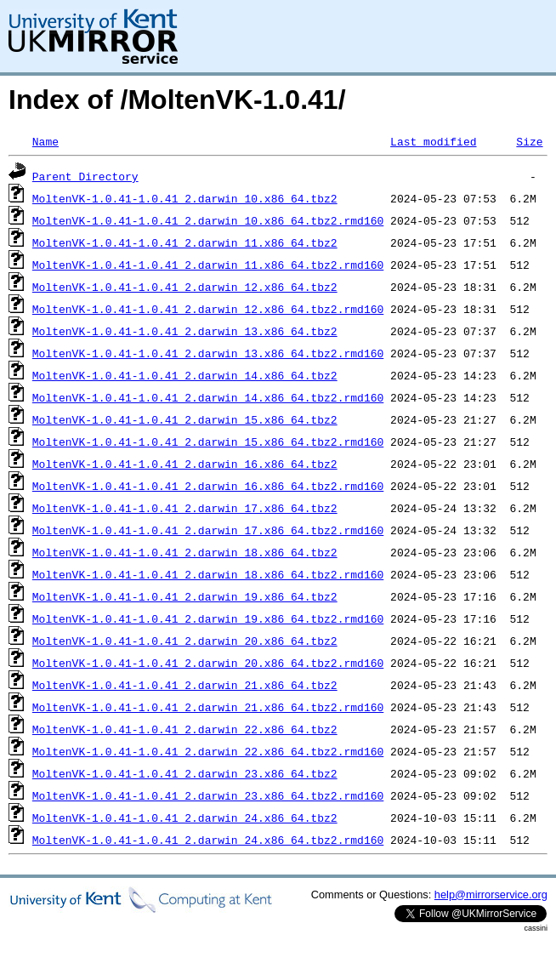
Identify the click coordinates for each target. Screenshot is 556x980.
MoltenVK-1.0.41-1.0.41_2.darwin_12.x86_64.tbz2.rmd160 (208, 309)
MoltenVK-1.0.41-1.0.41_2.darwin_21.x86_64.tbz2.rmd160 (208, 707)
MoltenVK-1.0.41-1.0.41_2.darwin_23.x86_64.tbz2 (185, 773)
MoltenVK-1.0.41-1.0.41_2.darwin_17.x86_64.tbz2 (185, 508)
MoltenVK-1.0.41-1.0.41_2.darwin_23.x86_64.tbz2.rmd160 (208, 795)
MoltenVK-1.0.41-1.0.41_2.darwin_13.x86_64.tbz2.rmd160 (208, 353)
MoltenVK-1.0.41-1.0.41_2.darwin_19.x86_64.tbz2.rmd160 (208, 618)
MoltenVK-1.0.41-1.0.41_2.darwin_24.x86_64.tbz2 (185, 818)
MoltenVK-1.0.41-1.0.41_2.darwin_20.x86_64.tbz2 (185, 641)
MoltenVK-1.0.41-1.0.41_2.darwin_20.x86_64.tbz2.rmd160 (208, 663)
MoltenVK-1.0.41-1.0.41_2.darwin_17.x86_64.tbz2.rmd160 (208, 530)
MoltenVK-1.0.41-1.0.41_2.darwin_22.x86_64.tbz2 (185, 729)
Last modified (433, 141)
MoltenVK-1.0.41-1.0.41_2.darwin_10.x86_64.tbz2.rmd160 (208, 220)
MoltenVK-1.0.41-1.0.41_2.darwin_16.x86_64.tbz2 (185, 464)
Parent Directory (85, 176)
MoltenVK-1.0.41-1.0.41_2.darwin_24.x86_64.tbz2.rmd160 (208, 840)
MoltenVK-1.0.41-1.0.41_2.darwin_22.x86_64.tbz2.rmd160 (208, 751)
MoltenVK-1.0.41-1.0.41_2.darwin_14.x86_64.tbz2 (185, 375)
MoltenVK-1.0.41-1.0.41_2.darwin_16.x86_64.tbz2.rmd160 (208, 486)
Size (529, 141)
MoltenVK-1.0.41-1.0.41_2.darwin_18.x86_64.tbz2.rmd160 (208, 574)
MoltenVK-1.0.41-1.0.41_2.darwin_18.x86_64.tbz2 (185, 552)
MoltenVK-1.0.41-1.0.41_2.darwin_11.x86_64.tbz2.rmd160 (208, 265)
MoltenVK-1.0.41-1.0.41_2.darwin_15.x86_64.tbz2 (185, 419)
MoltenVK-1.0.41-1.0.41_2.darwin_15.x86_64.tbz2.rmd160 (208, 442)
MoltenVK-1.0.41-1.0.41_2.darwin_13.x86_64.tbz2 (185, 331)
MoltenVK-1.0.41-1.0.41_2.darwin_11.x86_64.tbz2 (185, 242)
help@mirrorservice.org (491, 895)
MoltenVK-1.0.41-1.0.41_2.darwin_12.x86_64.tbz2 (185, 287)
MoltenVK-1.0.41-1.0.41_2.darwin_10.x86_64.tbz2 (185, 198)
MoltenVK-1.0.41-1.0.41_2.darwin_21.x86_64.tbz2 (185, 685)
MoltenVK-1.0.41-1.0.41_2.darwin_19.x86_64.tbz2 (185, 596)
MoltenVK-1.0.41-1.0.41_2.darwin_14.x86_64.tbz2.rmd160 (208, 397)
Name (45, 141)
